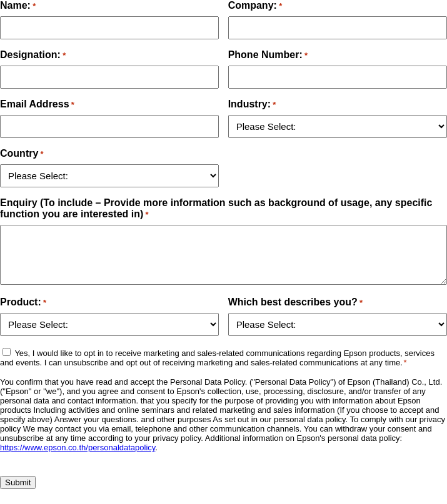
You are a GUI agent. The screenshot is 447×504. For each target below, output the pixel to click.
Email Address (37, 104)
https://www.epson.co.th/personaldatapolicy (78, 447)
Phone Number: (268, 55)
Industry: (252, 104)
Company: (255, 5)
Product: (23, 302)
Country (22, 153)
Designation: (33, 55)
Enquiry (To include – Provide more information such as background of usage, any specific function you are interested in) (216, 208)
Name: (18, 5)
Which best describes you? (295, 302)
